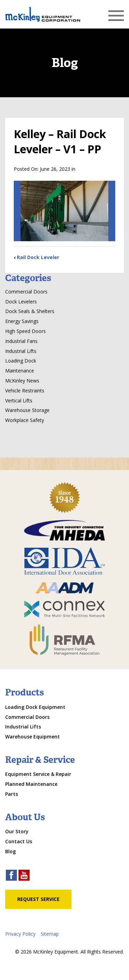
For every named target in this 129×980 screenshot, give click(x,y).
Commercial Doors (26, 292)
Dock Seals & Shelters (30, 311)
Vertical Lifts (19, 400)
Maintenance (20, 371)
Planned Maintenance (31, 784)
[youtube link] (24, 876)
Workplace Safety (25, 420)
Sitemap (50, 934)
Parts (12, 794)
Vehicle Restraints (25, 391)
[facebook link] (11, 876)
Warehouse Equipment (33, 737)
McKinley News (22, 381)
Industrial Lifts (21, 351)
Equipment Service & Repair (38, 774)
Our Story (17, 831)
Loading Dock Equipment (35, 707)
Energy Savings (22, 321)
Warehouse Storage (27, 410)
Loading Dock (21, 361)
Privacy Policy (20, 934)
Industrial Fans (21, 341)
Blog (10, 851)
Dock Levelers (21, 302)
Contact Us (19, 841)
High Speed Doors (25, 331)
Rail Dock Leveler (38, 257)
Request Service (38, 899)
